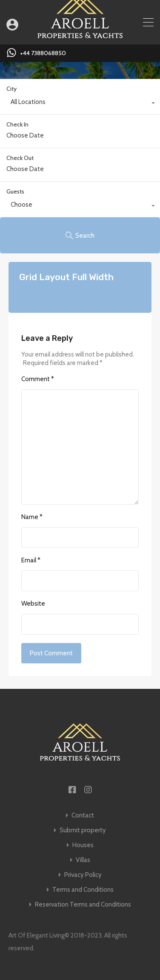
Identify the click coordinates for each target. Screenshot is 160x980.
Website (33, 604)
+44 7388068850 (43, 53)
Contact (83, 816)
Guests (15, 191)
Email (31, 560)
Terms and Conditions (83, 890)
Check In (17, 125)
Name (32, 517)
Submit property (83, 830)
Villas (83, 860)
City (11, 89)
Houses (83, 845)
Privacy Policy (83, 875)
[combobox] (80, 104)
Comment (38, 379)
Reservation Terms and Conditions (83, 905)
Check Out (20, 158)
